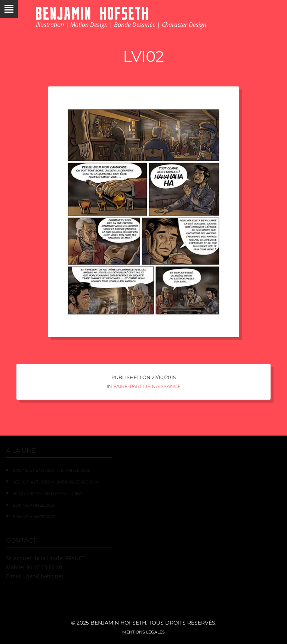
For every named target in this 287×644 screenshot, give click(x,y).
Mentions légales (143, 632)
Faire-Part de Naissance (147, 386)
